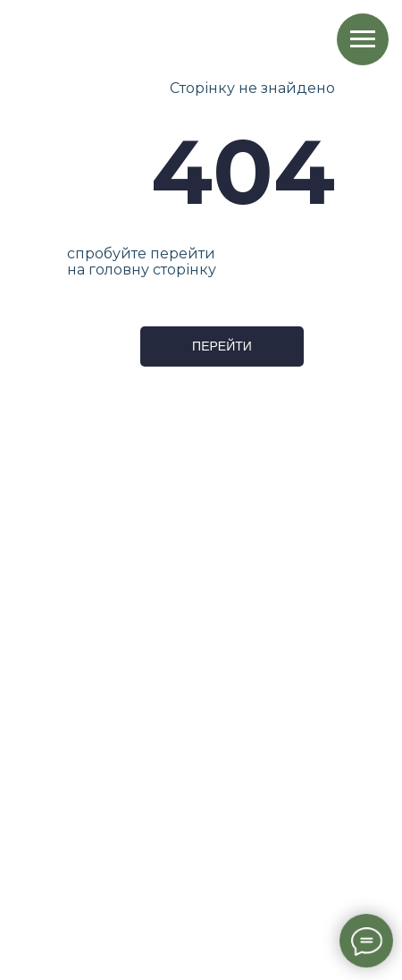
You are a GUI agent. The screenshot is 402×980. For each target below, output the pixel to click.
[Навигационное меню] (363, 39)
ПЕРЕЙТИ (222, 346)
